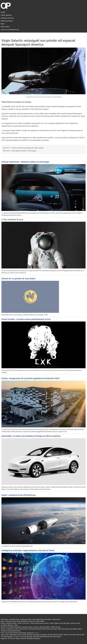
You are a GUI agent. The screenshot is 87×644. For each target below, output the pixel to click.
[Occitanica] (36, 635)
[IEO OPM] (36, 637)
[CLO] (70, 635)
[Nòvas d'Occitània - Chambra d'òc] (50, 619)
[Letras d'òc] (32, 621)
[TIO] (7, 635)
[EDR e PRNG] (40, 621)
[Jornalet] (12, 619)
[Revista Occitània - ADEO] (47, 627)
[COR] (24, 635)
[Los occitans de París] (12, 633)
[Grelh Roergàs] (8, 637)
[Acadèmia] (44, 635)
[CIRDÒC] (29, 635)
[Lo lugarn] (9, 629)
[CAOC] (50, 635)
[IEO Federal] (57, 637)
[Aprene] (79, 635)
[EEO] (74, 635)
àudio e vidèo (5, 27)
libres (2, 24)
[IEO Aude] (29, 637)
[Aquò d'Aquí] (36, 619)
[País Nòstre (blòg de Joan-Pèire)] (67, 629)
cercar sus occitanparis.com (10, 30)
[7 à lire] (15, 637)
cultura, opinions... (7, 15)
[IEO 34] (55, 635)
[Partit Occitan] (24, 629)
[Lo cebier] (16, 629)
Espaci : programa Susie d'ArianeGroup (19, 495)
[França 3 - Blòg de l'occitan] (23, 619)
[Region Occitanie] (21, 638)
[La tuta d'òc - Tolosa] (29, 623)
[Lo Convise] (22, 637)
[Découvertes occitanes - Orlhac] (45, 623)
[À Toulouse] (11, 638)
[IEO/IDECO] (24, 621)
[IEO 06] (60, 635)
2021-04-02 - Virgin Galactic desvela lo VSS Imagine (20, 151)
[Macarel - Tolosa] (13, 625)
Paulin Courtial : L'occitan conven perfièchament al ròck (26, 319)
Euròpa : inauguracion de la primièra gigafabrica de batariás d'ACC (31, 378)
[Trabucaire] (9, 621)
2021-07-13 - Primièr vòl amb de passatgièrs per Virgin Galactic (23, 148)
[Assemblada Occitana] (14, 631)
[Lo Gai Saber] (10, 627)
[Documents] (23, 633)
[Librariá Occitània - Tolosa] (14, 623)
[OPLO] (66, 635)
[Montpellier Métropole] (34, 638)
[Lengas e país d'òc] (33, 627)
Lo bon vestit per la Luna (12, 219)
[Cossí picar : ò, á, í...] (33, 633)
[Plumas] (58, 627)
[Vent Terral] (17, 621)
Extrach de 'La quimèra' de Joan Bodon (18, 279)
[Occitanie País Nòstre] (36, 629)
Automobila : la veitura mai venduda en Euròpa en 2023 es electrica (31, 436)
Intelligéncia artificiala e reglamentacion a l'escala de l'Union (28, 551)
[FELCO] (19, 635)
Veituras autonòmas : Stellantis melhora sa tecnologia (25, 162)
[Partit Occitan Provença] (50, 629)
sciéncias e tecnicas (7, 18)
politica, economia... (7, 21)
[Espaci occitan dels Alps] (62, 623)
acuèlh (3, 12)
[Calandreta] (13, 635)
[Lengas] (24, 627)
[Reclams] (18, 627)
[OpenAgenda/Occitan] (46, 637)
